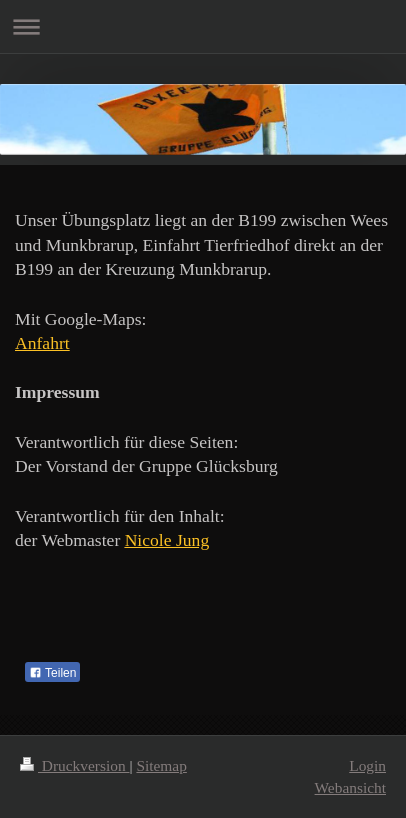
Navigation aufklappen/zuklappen (203, 26)
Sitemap (161, 765)
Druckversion (74, 765)
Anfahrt (42, 343)
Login (367, 765)
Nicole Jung (167, 540)
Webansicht (350, 787)
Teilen (52, 673)
